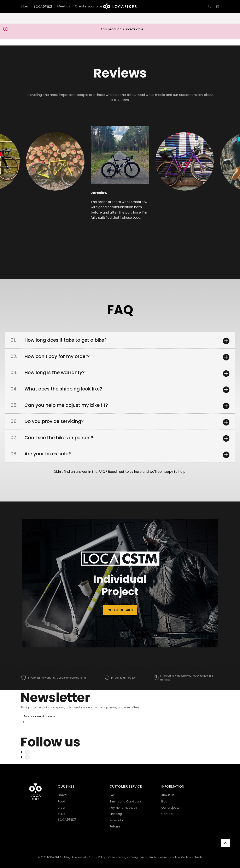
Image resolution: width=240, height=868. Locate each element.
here (138, 476)
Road (61, 796)
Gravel (62, 790)
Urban (62, 802)
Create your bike (89, 6)
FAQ (112, 790)
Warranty (116, 815)
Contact (167, 809)
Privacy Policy (97, 852)
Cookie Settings (118, 852)
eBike (62, 809)
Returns (115, 821)
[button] (41, 173)
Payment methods (123, 802)
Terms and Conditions (126, 796)
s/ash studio (149, 852)
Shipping (116, 809)
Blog (164, 796)
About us (168, 790)
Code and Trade (192, 852)
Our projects (170, 802)
